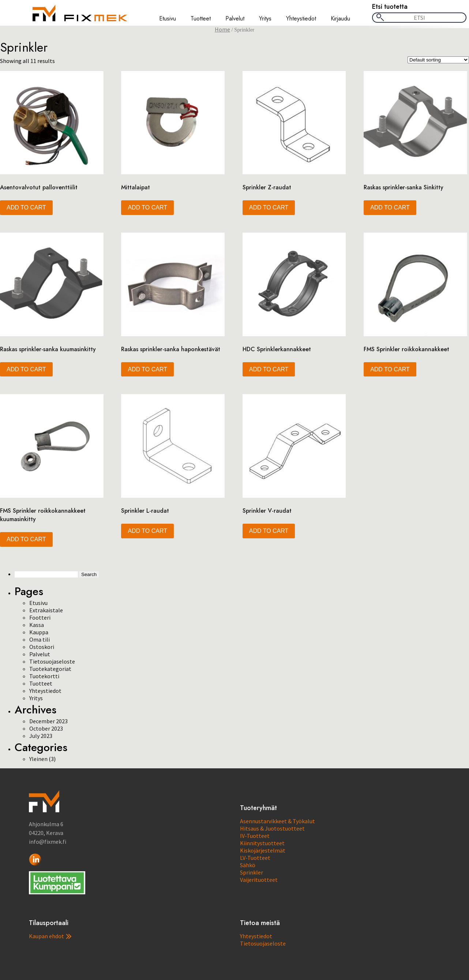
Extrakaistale (46, 610)
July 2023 (41, 736)
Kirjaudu (340, 19)
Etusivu (168, 19)
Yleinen (38, 759)
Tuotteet (201, 19)
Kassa (37, 625)
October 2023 (46, 728)
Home (222, 29)
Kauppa (39, 632)
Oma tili (40, 639)
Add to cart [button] (26, 207)
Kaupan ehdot (50, 936)
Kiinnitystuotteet (262, 843)
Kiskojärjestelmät (263, 850)
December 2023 (48, 721)
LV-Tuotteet (255, 858)
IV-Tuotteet (255, 836)
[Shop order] (438, 60)
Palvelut (235, 19)
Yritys (265, 19)
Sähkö (248, 865)
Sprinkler (252, 872)
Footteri (40, 617)
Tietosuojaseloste (52, 661)
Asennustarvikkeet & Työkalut (277, 821)
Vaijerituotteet (259, 880)
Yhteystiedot (301, 19)
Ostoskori (42, 647)
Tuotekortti (44, 676)
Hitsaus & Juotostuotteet (272, 828)
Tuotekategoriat (50, 669)
